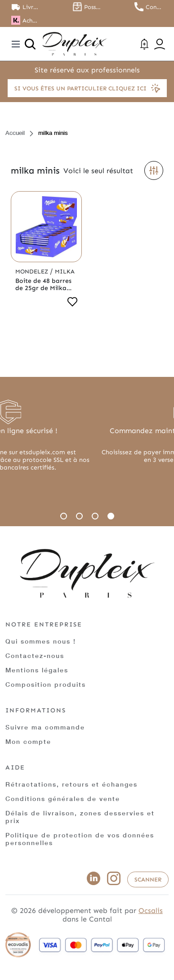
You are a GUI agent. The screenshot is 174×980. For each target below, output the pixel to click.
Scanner (148, 879)
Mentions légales (37, 670)
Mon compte (28, 741)
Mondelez (33, 271)
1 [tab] (64, 516)
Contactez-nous (35, 656)
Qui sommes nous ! (41, 641)
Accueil (15, 133)
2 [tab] (79, 516)
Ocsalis (151, 911)
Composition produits (46, 684)
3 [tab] (95, 516)
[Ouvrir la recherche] (30, 44)
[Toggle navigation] (16, 44)
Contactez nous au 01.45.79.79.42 (154, 7)
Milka (65, 271)
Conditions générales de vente (63, 799)
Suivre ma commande (45, 727)
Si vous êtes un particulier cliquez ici (87, 88)
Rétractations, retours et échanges (71, 784)
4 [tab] (111, 516)
